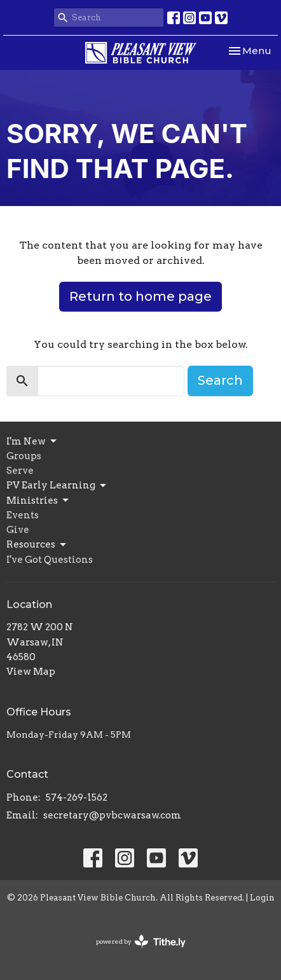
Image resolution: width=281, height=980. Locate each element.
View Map (31, 672)
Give (18, 530)
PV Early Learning (57, 486)
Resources (37, 545)
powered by (141, 942)
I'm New (32, 441)
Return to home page (140, 296)
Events (23, 515)
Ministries (38, 500)
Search (220, 380)
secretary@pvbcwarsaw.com (112, 815)
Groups (24, 456)
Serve (20, 471)
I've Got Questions (50, 560)
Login (262, 898)
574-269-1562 (77, 797)
